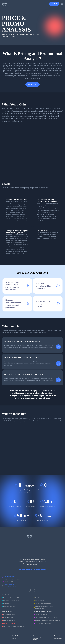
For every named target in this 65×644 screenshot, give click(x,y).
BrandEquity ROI (7, 604)
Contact (54, 4)
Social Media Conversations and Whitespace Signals (48, 620)
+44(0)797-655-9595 (10, 577)
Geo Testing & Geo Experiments (11, 601)
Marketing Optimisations (9, 620)
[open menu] (62, 4)
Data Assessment (39, 601)
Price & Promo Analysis (9, 623)
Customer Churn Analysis (9, 615)
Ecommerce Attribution (9, 607)
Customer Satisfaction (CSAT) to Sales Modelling (47, 618)
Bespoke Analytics (40, 598)
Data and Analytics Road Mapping (43, 604)
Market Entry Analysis (9, 618)
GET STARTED (32, 84)
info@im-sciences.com (10, 585)
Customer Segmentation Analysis (43, 623)
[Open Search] (45, 4)
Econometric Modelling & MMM (11, 598)
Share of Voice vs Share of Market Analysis (14, 626)
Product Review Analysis (41, 615)
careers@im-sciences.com (11, 586)
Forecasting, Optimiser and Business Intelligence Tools (44, 607)
